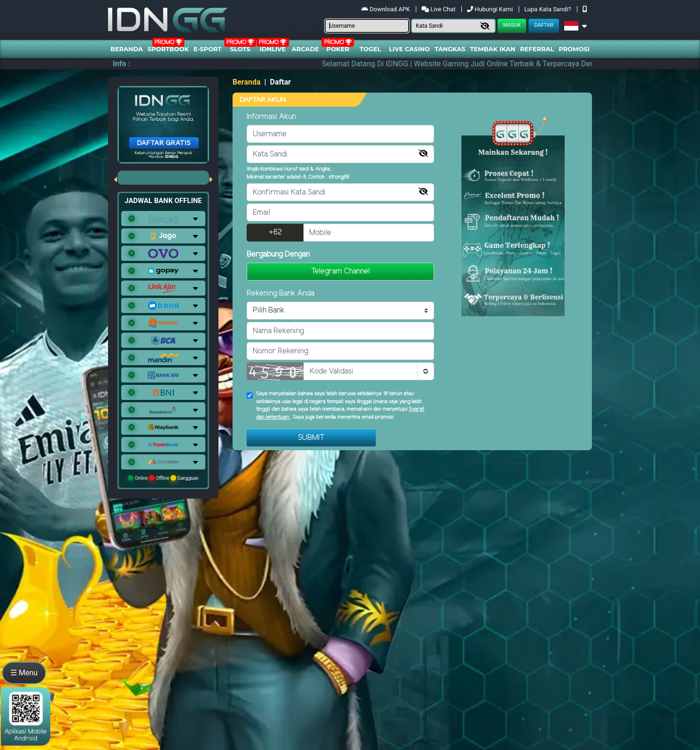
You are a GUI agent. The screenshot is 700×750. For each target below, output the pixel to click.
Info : (121, 64)
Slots (240, 49)
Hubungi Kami (491, 9)
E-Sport (208, 49)
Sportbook (168, 49)
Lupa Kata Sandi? (548, 9)
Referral (537, 49)
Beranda (127, 49)
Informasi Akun (271, 117)
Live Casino (409, 49)
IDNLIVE (273, 49)
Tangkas (450, 49)
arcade (305, 49)
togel (370, 49)
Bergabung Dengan (278, 254)
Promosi (574, 49)
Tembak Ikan (493, 49)
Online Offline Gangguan (163, 478)
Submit (311, 438)
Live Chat (439, 9)
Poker (338, 49)
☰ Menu (24, 673)
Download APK (386, 9)
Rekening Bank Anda (280, 293)
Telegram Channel (340, 271)
